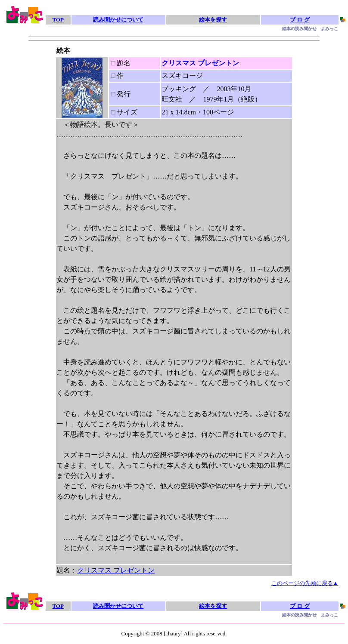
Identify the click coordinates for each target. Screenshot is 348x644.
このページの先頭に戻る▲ (305, 583)
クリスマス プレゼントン (200, 63)
